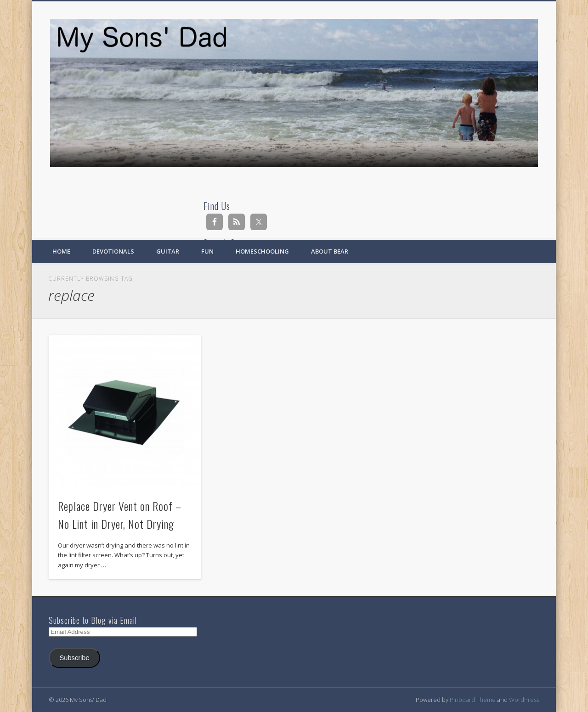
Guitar (168, 251)
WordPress (524, 700)
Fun (207, 251)
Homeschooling (262, 251)
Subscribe (75, 658)
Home (61, 251)
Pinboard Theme (473, 700)
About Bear (330, 251)
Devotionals (113, 251)
